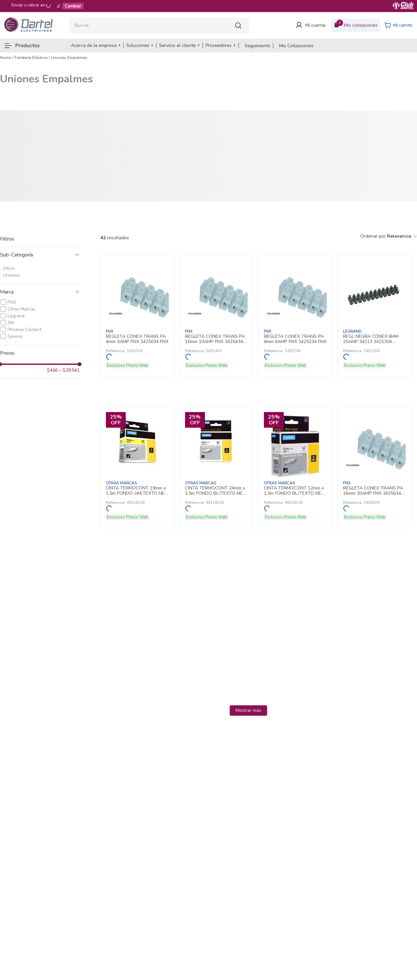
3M (11, 323)
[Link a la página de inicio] (6, 58)
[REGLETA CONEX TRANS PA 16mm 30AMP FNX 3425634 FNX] (374, 467)
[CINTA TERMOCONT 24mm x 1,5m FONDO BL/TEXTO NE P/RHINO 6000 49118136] (216, 467)
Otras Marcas (22, 309)
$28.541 (69, 370)
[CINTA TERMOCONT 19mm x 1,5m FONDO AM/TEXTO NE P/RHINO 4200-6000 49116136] (137, 467)
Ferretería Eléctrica (31, 58)
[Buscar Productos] (240, 25)
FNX (12, 302)
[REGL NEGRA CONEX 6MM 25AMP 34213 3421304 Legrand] (374, 316)
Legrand (16, 316)
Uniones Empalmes (69, 58)
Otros (9, 268)
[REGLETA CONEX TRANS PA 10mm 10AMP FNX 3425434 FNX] (216, 316)
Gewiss (15, 336)
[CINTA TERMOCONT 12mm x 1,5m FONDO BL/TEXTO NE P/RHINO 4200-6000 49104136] (295, 467)
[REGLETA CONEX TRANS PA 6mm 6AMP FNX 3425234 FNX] (295, 316)
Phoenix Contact (24, 330)
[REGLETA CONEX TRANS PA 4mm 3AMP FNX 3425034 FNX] (137, 316)
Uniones (11, 275)
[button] (40, 255)
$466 (52, 370)
